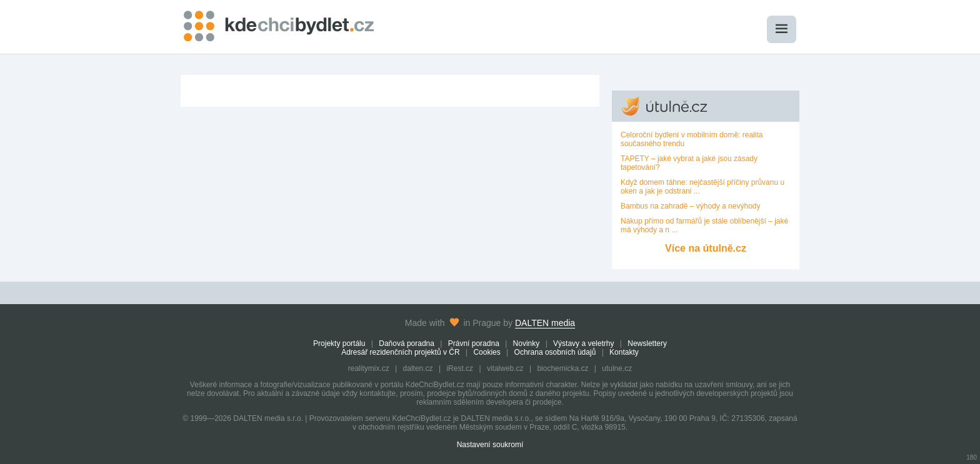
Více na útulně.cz (706, 248)
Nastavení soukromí (490, 445)
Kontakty (624, 352)
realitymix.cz (369, 368)
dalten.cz (418, 368)
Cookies (487, 352)
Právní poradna (474, 343)
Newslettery (647, 343)
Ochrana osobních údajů (555, 352)
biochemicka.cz (562, 368)
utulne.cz (617, 368)
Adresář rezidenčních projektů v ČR (400, 352)
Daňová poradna (407, 343)
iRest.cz (460, 368)
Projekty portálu (339, 343)
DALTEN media (545, 323)
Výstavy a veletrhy (583, 343)
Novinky (527, 343)
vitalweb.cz (505, 368)
